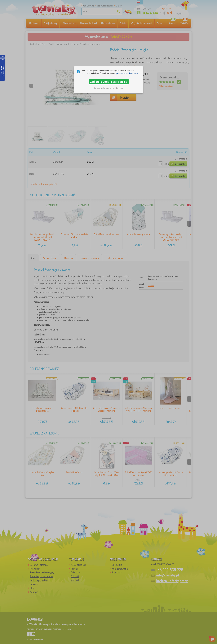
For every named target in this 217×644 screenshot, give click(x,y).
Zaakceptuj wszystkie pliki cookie (108, 82)
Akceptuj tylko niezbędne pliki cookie (108, 88)
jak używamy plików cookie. (127, 73)
